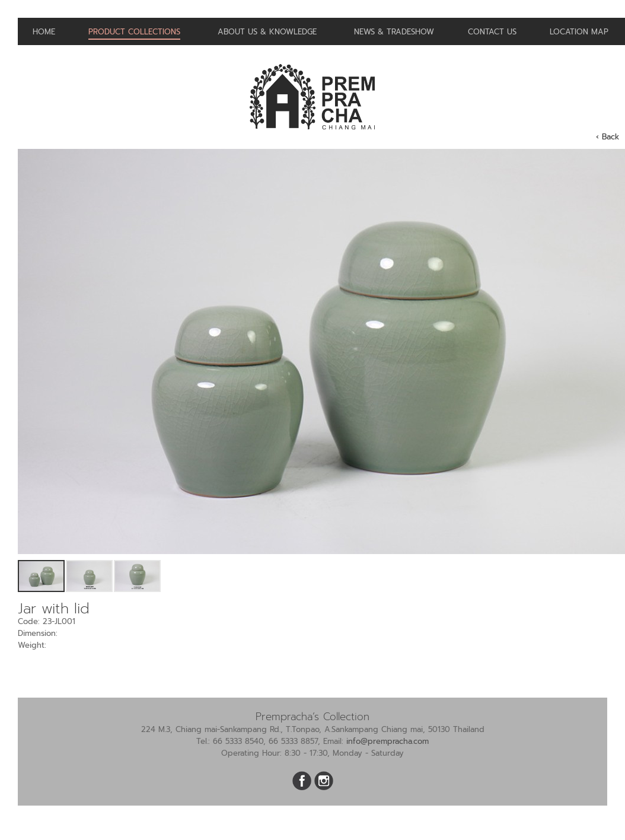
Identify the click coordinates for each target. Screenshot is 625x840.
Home (44, 32)
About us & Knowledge (267, 32)
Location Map (579, 32)
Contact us (492, 32)
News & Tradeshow (394, 32)
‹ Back (608, 137)
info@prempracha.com (388, 741)
